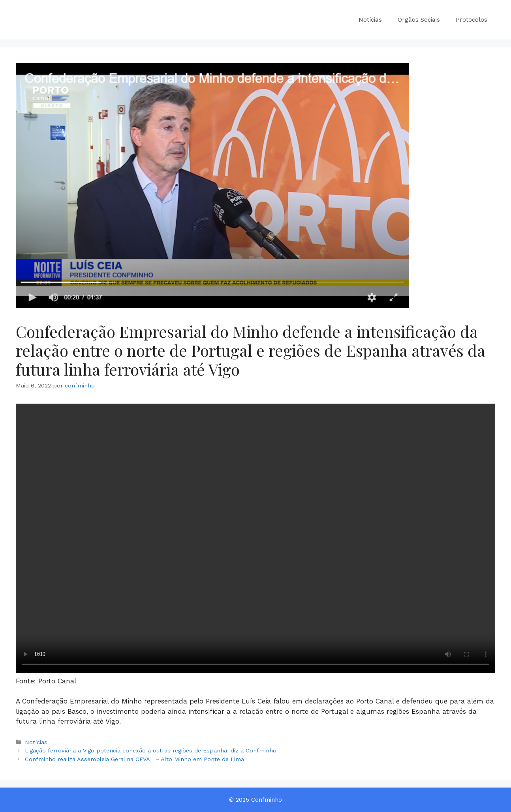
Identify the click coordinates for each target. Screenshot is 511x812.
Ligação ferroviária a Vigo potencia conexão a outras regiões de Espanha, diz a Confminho (151, 751)
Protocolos (472, 20)
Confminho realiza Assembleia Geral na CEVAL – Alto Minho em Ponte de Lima (134, 759)
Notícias (370, 20)
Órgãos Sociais (419, 20)
